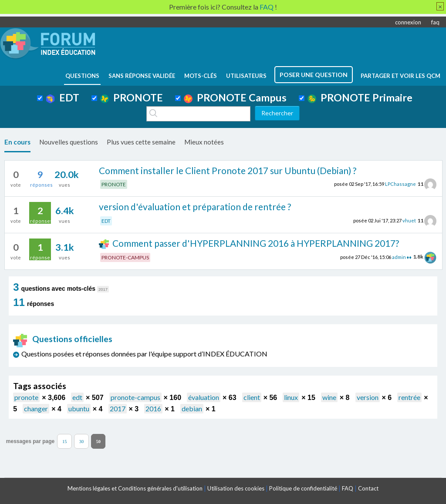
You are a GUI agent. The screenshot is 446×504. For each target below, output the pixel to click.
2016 (153, 408)
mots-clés (201, 76)
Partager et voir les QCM (400, 76)
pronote (26, 397)
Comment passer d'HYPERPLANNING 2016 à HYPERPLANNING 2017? (256, 243)
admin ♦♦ (402, 257)
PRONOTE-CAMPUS (125, 257)
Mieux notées (204, 142)
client (252, 397)
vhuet (409, 220)
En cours (17, 142)
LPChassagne (400, 184)
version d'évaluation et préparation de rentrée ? (195, 207)
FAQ (348, 488)
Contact (368, 488)
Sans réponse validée (142, 76)
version (368, 397)
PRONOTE (132, 97)
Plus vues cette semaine (141, 142)
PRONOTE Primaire (360, 97)
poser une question (314, 75)
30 (82, 442)
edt (77, 397)
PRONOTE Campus (235, 97)
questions (82, 76)
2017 (118, 408)
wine (329, 397)
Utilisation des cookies (236, 488)
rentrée (409, 397)
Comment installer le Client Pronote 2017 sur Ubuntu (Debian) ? (228, 170)
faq (435, 22)
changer (36, 408)
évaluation (204, 397)
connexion (408, 22)
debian (192, 408)
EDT (63, 97)
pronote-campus (135, 397)
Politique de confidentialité (303, 488)
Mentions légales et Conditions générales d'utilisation (135, 488)
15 (65, 442)
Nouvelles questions (69, 142)
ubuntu (79, 408)
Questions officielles (63, 339)
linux (291, 397)
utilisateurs (246, 76)
